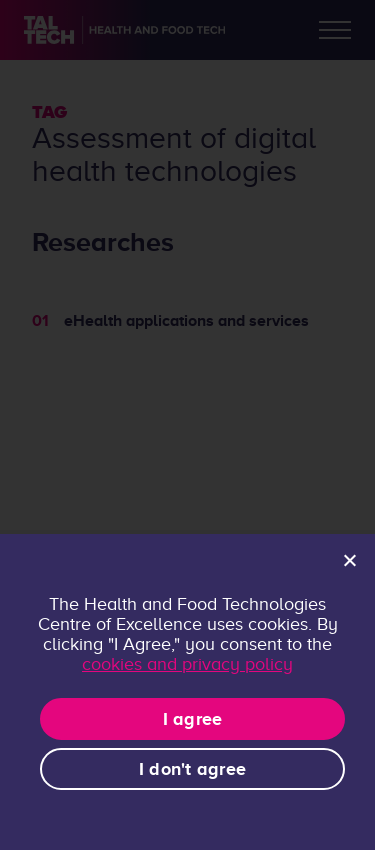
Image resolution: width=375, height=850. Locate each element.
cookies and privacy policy (187, 664)
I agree (193, 719)
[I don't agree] (349, 560)
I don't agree (192, 769)
